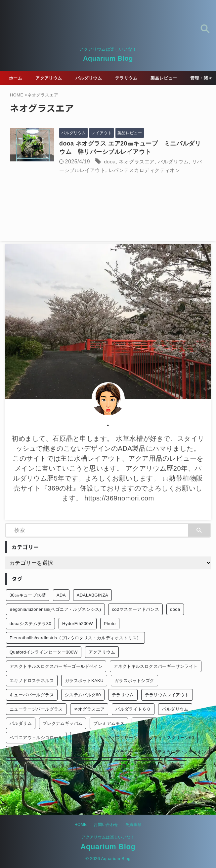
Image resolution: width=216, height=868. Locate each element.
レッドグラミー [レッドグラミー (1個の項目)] (118, 752)
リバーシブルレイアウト (94, 170)
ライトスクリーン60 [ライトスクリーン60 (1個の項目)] (174, 738)
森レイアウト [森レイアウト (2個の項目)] (93, 766)
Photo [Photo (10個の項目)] (110, 624)
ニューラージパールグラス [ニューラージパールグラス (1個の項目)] (36, 709)
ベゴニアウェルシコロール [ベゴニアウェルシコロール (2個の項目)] (36, 738)
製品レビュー (173, 78)
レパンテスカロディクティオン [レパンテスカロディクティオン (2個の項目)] (175, 752)
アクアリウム (53, 78)
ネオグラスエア (144, 162)
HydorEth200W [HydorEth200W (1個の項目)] (78, 624)
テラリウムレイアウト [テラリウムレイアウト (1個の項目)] (167, 695)
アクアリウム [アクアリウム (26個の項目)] (102, 652)
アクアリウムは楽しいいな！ (108, 837)
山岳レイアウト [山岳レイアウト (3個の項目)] (25, 766)
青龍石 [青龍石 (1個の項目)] (177, 766)
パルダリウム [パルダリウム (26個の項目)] (175, 709)
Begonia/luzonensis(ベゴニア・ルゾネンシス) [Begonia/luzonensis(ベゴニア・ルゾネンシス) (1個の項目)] (55, 610)
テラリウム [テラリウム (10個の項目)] (123, 695)
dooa (115, 162)
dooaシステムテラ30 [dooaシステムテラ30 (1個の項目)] (30, 624)
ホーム (18, 78)
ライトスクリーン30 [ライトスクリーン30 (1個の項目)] (122, 738)
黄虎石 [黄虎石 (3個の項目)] (16, 781)
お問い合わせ (106, 825)
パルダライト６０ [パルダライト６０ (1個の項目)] (133, 709)
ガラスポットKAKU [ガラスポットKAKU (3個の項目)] (84, 681)
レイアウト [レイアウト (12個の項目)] (80, 752)
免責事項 (133, 825)
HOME (81, 825)
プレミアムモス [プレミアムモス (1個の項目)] (109, 724)
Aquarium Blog (108, 58)
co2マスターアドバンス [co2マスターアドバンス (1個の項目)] (135, 610)
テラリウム (134, 78)
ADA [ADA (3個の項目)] (61, 595)
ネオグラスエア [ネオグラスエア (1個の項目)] (89, 709)
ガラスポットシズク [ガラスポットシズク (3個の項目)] (134, 681)
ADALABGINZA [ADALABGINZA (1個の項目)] (92, 595)
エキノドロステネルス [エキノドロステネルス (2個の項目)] (32, 681)
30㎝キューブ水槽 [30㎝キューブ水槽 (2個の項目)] (28, 595)
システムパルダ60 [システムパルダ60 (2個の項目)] (83, 695)
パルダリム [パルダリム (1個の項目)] (21, 724)
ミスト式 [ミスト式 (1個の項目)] (83, 738)
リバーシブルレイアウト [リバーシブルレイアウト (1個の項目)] (34, 752)
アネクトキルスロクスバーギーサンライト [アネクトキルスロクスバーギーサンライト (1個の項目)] (155, 667)
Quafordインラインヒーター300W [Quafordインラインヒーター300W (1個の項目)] (44, 652)
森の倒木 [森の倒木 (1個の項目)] (61, 766)
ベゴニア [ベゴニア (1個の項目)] (144, 724)
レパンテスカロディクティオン (166, 170)
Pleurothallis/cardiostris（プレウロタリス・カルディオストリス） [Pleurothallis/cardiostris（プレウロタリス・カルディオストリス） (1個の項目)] (75, 638)
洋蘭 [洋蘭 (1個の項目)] (122, 766)
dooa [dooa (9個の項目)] (175, 610)
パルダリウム (94, 78)
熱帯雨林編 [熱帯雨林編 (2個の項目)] (148, 766)
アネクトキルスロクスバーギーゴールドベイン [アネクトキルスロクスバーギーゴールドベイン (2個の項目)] (56, 667)
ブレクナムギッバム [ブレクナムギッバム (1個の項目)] (63, 724)
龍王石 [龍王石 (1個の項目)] (40, 781)
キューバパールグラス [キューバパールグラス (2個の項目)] (32, 695)
